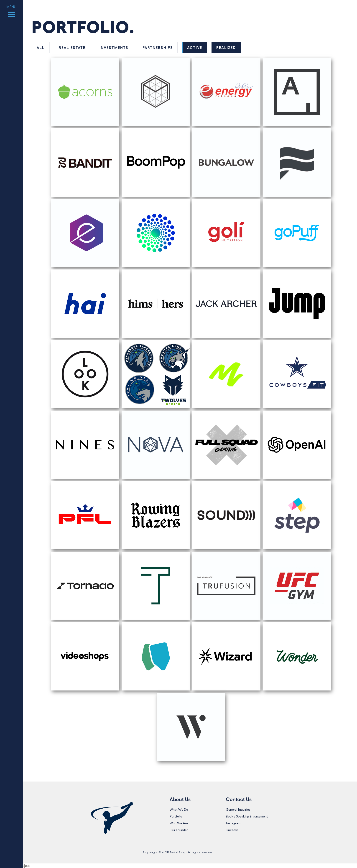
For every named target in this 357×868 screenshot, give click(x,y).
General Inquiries (238, 809)
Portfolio (176, 816)
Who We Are (179, 823)
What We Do (179, 809)
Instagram (233, 823)
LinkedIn (232, 830)
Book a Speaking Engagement (247, 816)
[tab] (41, 48)
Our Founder (179, 830)
